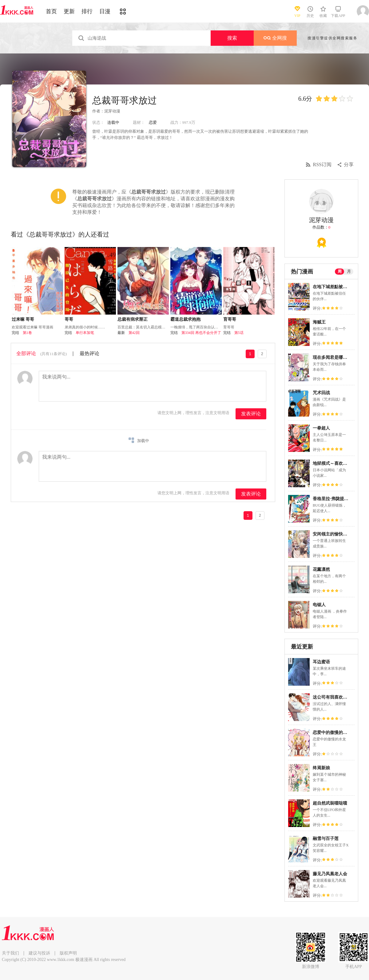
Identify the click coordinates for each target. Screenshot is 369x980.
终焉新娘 (321, 768)
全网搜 (275, 38)
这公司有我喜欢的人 (332, 697)
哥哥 (69, 319)
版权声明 (68, 953)
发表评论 (251, 414)
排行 (87, 11)
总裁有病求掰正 (133, 319)
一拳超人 (321, 428)
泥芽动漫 (112, 111)
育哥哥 (230, 319)
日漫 (105, 11)
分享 (349, 165)
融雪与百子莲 (326, 839)
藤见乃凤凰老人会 (330, 874)
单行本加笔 (85, 333)
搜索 (232, 38)
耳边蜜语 (321, 662)
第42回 (134, 333)
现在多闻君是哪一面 (332, 357)
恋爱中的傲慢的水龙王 (334, 733)
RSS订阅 (322, 165)
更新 (69, 11)
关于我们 (10, 953)
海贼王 (319, 322)
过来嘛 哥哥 (23, 319)
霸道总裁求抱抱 (185, 319)
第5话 (239, 333)
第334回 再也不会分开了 (201, 333)
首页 (51, 11)
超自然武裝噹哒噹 (330, 803)
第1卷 (27, 333)
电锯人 (319, 605)
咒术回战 (321, 393)
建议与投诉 (39, 953)
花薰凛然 (321, 569)
